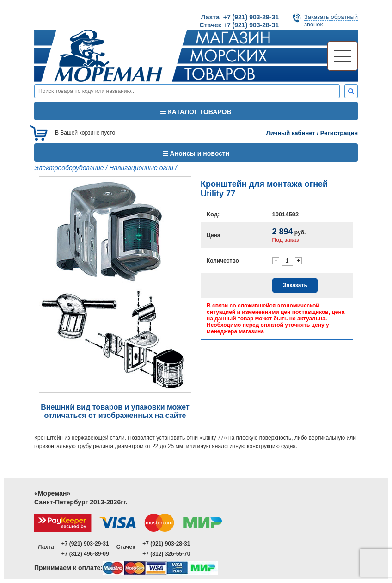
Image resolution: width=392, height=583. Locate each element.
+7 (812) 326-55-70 (166, 554)
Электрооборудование (69, 168)
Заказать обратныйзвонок (331, 21)
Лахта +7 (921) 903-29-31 (240, 17)
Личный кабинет (291, 133)
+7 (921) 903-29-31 (85, 544)
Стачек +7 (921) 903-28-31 (239, 25)
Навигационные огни (141, 168)
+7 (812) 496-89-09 (85, 554)
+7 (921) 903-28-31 (166, 544)
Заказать (295, 285)
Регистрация (339, 133)
